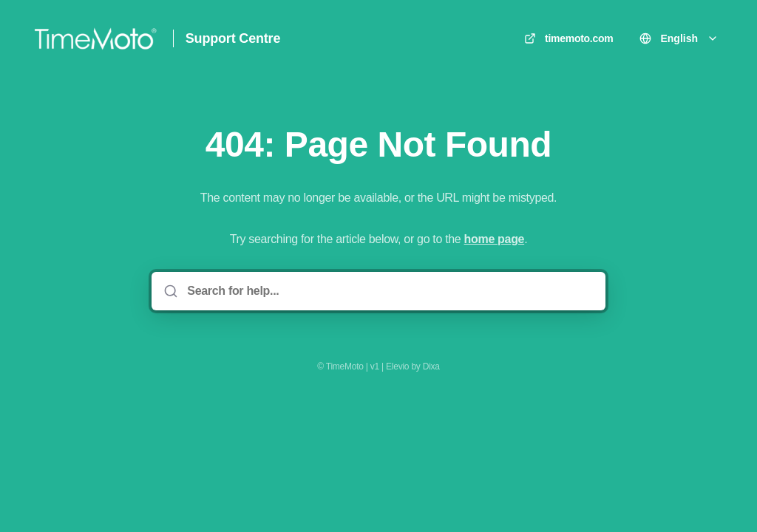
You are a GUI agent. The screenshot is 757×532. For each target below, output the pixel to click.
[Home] (95, 38)
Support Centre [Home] (233, 38)
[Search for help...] (388, 291)
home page (495, 239)
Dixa (431, 366)
